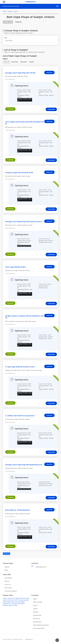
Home (5, 11)
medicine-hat (7, 604)
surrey (10, 605)
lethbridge (21, 602)
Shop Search (8, 22)
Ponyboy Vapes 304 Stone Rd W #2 (19, 173)
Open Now (15, 62)
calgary (17, 598)
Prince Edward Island (39, 628)
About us (7, 581)
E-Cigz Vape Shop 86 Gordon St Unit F (20, 367)
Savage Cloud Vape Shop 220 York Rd (20, 73)
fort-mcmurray (19, 600)
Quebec (35, 609)
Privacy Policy (8, 588)
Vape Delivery (8, 578)
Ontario (35, 605)
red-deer (14, 604)
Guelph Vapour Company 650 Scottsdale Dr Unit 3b (24, 317)
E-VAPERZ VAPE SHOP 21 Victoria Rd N (20, 416)
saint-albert (21, 604)
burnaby (5, 605)
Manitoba (36, 612)
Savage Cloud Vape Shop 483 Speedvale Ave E (24, 465)
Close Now (24, 62)
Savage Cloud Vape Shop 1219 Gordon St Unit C (24, 222)
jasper (9, 602)
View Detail (51, 109)
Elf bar (6, 570)
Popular (32, 62)
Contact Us (8, 584)
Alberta (35, 599)
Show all (6, 62)
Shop (6, 38)
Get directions (11, 79)
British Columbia (38, 602)
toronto (5, 598)
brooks (5, 600)
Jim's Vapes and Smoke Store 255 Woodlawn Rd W (24, 123)
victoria (15, 605)
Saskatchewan (37, 615)
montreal (23, 598)
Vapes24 (7, 567)
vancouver (11, 598)
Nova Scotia (36, 619)
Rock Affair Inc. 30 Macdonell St (18, 510)
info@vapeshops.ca (41, 567)
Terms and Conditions (11, 591)
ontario (10, 11)
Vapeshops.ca (29, 639)
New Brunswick (37, 622)
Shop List (18, 22)
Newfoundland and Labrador (41, 625)
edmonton (11, 600)
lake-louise (15, 602)
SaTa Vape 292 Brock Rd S (16, 267)
